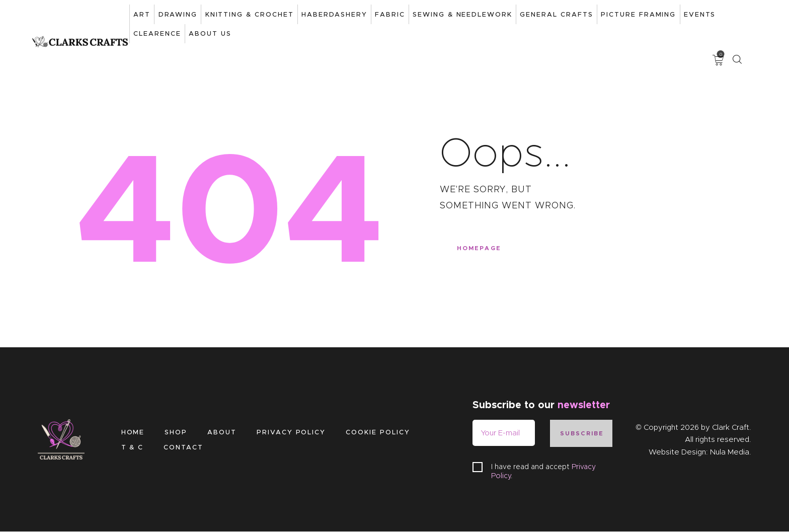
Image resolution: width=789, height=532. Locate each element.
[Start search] (737, 16)
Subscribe (584, 434)
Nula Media (730, 452)
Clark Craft (731, 427)
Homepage (483, 252)
